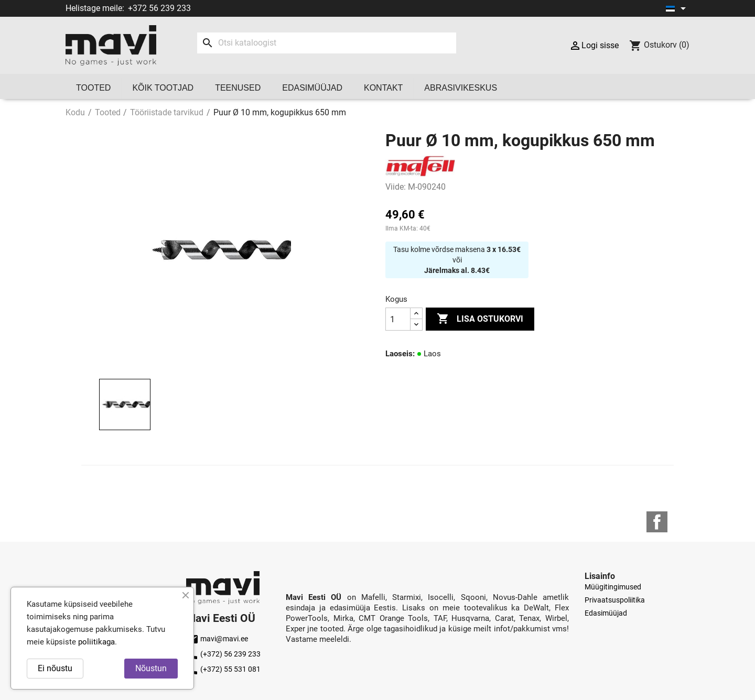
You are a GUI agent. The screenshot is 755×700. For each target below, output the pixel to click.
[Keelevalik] (678, 8)
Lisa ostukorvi (480, 319)
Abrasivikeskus (461, 88)
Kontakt (383, 88)
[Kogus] (398, 319)
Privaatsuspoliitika (615, 600)
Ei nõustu (55, 668)
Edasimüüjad (312, 88)
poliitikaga (96, 642)
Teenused (238, 88)
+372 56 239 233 (159, 8)
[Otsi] (326, 43)
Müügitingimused (613, 587)
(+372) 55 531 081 (223, 669)
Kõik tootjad (163, 88)
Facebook (657, 522)
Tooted (93, 88)
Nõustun (151, 668)
